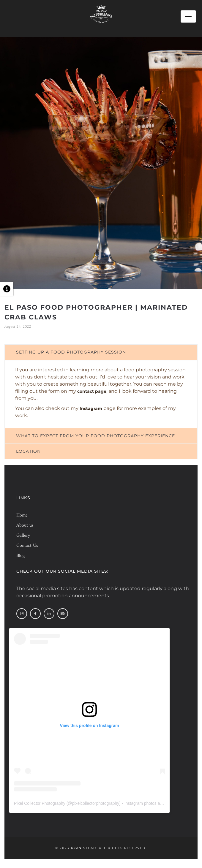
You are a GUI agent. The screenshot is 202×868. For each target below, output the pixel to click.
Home (22, 515)
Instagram (91, 408)
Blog (20, 556)
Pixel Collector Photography (40, 803)
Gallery (23, 536)
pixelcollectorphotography (96, 803)
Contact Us (27, 546)
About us (25, 525)
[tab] (101, 352)
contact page (92, 391)
